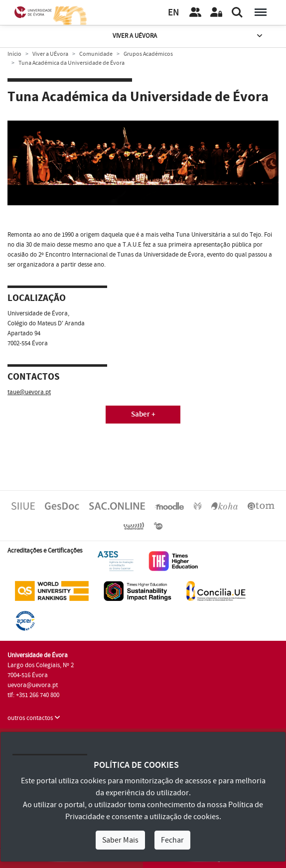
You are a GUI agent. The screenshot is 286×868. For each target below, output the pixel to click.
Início (14, 54)
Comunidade (96, 54)
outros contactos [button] (34, 718)
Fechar (172, 840)
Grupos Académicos (148, 54)
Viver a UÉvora (188, 36)
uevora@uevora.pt (33, 685)
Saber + (143, 414)
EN (173, 13)
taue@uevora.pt (29, 392)
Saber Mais (120, 840)
